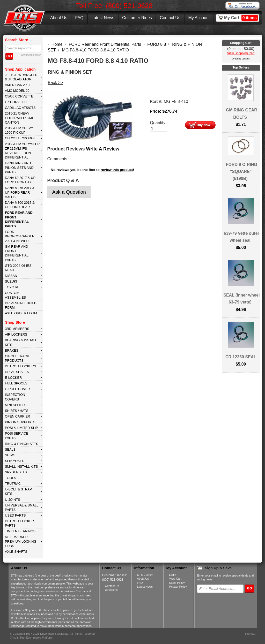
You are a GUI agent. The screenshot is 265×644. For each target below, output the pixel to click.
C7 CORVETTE (16, 102)
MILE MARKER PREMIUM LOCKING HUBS (21, 541)
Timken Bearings (20, 531)
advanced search (31, 55)
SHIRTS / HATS (17, 411)
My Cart (241, 18)
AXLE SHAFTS (16, 552)
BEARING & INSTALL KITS (21, 342)
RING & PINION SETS (22, 444)
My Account (199, 18)
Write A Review (103, 149)
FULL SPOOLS (16, 383)
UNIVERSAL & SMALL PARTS (22, 507)
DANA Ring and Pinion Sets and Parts (19, 168)
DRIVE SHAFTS (17, 372)
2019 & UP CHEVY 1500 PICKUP (19, 130)
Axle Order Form (21, 313)
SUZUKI (11, 281)
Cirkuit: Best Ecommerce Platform (31, 638)
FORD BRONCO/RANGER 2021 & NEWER (20, 236)
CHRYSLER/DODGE (20, 138)
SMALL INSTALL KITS (21, 467)
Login (173, 575)
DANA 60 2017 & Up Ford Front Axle (20, 180)
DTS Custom (145, 575)
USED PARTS (15, 515)
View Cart (175, 579)
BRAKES (12, 350)
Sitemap (250, 634)
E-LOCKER (13, 378)
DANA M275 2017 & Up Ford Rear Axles (20, 192)
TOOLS (10, 478)
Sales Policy (177, 583)
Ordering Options (241, 59)
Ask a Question (69, 192)
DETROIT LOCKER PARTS (19, 523)
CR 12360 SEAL (241, 357)
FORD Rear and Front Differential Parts (19, 219)
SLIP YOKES (15, 461)
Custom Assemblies (15, 295)
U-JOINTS (13, 500)
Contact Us (170, 18)
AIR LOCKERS (16, 334)
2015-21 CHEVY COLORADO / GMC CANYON (20, 118)
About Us (59, 18)
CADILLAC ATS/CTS (20, 108)
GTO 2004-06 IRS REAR (18, 268)
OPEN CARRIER (17, 416)
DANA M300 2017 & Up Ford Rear (20, 205)
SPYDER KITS (16, 472)
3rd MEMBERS (17, 329)
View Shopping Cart (241, 53)
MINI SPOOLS (16, 405)
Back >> (56, 83)
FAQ (79, 18)
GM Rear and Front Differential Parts (17, 253)
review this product (117, 170)
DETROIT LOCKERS (21, 366)
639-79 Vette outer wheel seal (242, 237)
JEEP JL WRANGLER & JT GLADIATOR (21, 77)
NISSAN (11, 276)
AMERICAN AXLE (18, 85)
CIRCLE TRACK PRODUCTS (17, 358)
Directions (111, 590)
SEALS (10, 449)
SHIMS (10, 455)
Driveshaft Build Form (21, 305)
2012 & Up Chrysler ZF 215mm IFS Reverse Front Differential (22, 151)
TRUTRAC (13, 484)
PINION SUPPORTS (20, 422)
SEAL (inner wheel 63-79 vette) (241, 299)
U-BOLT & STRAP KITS (18, 491)
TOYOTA (12, 287)
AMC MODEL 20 (17, 91)
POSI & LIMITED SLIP (21, 428)
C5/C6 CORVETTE (19, 96)
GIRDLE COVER (17, 389)
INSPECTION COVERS (15, 397)
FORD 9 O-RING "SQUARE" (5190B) (242, 172)
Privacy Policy (178, 587)
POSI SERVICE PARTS (17, 436)
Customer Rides (137, 18)
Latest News (103, 18)
